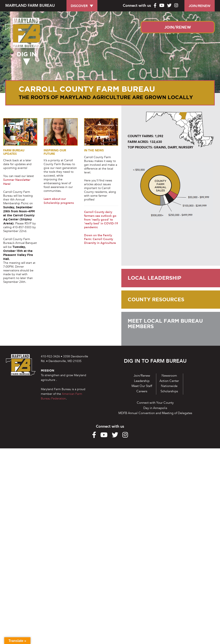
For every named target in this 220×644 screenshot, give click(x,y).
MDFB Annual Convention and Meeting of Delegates (155, 413)
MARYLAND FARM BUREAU (30, 6)
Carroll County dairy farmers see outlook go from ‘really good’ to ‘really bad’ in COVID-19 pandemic (101, 220)
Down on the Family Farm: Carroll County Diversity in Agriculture (100, 240)
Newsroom (169, 376)
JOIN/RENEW (200, 6)
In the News (94, 151)
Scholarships (169, 391)
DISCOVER (79, 6)
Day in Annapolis (155, 408)
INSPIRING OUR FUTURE (56, 152)
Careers (142, 391)
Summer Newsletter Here (17, 182)
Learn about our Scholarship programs (59, 201)
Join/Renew (142, 376)
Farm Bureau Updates (15, 152)
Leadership (142, 381)
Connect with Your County (155, 403)
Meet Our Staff (142, 386)
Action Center (169, 381)
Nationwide (169, 386)
